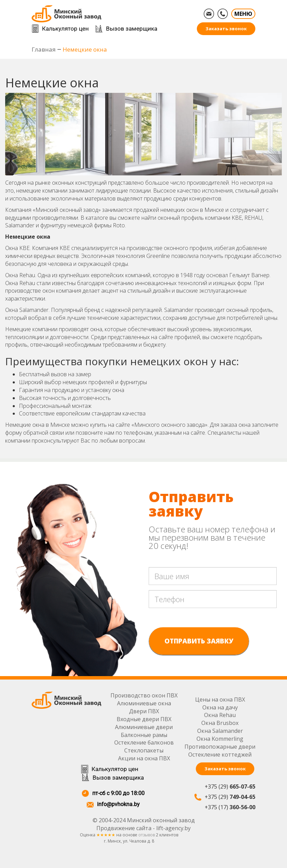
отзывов (147, 835)
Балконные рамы (144, 735)
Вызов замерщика (132, 29)
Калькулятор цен (65, 29)
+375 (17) (230, 807)
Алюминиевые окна (144, 703)
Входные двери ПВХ (144, 719)
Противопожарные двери (220, 747)
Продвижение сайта (124, 828)
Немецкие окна (85, 49)
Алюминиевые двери (144, 727)
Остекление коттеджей (220, 755)
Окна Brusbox (220, 723)
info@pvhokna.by (118, 805)
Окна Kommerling (220, 739)
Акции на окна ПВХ (144, 758)
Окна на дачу (220, 707)
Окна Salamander (220, 731)
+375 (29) (230, 786)
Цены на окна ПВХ (220, 699)
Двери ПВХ (144, 711)
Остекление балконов (144, 742)
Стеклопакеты (144, 750)
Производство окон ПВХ (144, 695)
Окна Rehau (220, 715)
